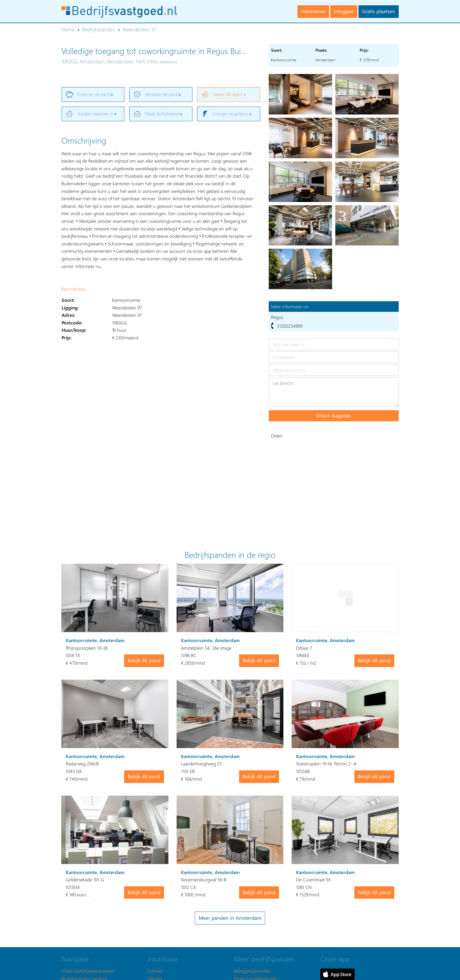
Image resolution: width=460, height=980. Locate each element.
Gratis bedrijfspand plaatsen (88, 971)
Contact (156, 971)
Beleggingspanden (252, 971)
